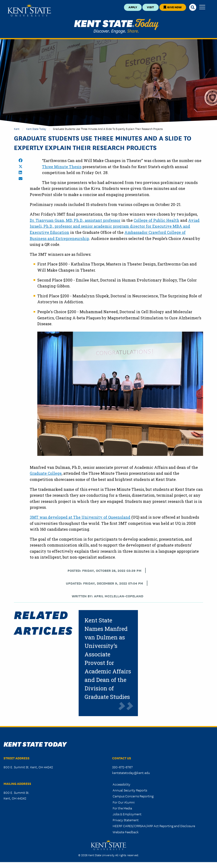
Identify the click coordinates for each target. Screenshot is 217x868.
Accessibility (121, 784)
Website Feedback (126, 832)
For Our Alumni (124, 802)
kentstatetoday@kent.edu (131, 773)
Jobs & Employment (127, 814)
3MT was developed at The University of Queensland (80, 517)
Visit (150, 7)
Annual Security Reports (130, 790)
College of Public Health (156, 220)
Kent (17, 129)
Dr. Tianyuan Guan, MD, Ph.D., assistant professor (75, 220)
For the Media (122, 808)
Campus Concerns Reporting (133, 796)
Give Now (173, 7)
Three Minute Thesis (62, 167)
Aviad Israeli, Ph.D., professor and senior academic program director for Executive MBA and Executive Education (115, 226)
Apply (133, 7)
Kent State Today (116, 26)
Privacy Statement (126, 820)
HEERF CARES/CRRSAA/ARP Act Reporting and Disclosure (154, 826)
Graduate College (46, 473)
